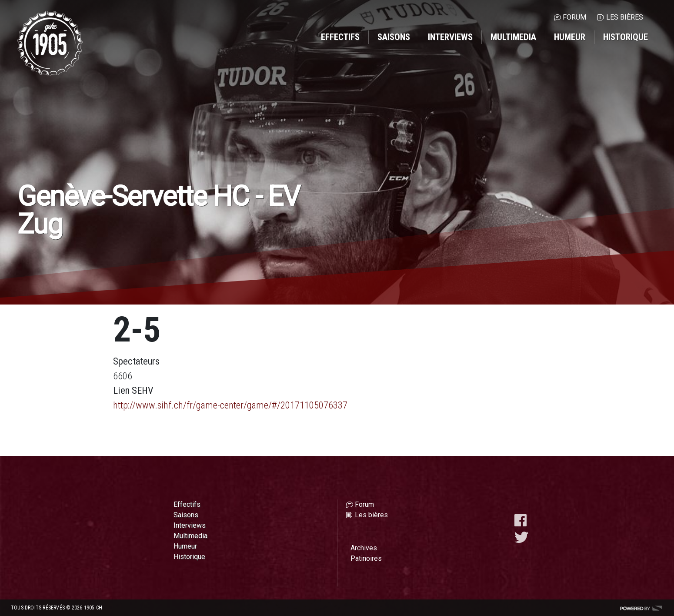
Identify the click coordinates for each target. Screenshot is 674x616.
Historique (626, 37)
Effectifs (340, 37)
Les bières (625, 17)
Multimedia (513, 37)
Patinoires (366, 558)
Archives (364, 548)
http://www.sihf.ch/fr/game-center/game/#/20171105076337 (230, 405)
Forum (574, 17)
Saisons (394, 37)
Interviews (450, 37)
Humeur (570, 37)
